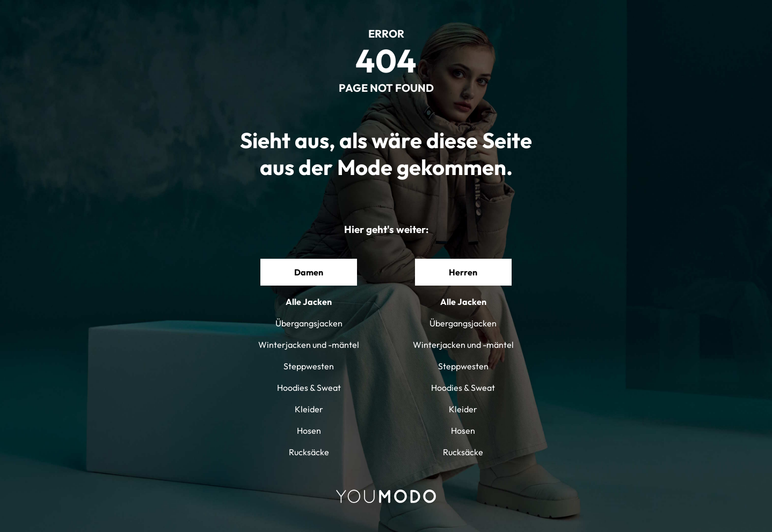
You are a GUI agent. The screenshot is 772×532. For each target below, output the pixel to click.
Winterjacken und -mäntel (309, 345)
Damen (309, 272)
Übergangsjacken (309, 323)
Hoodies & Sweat (309, 388)
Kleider (309, 409)
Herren (463, 272)
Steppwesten (309, 366)
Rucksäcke (309, 452)
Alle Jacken (309, 302)
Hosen (309, 431)
